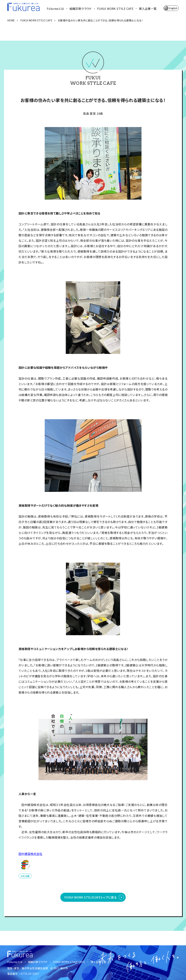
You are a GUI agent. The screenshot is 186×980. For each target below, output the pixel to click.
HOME (11, 20)
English (173, 8)
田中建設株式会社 (30, 854)
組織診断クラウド (81, 9)
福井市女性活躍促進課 (35, 968)
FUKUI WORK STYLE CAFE (115, 9)
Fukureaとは (55, 9)
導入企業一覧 (148, 9)
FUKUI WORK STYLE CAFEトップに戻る (90, 897)
